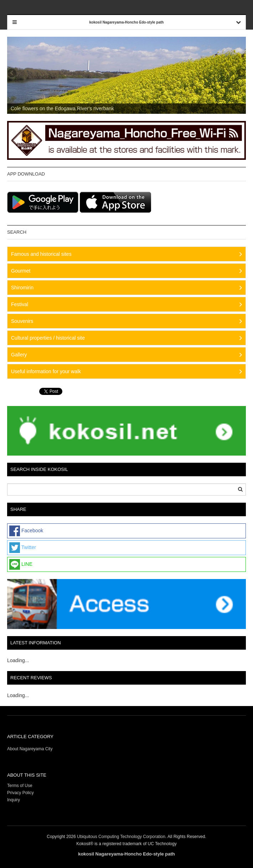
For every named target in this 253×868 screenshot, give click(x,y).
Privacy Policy (21, 793)
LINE (21, 564)
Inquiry (14, 800)
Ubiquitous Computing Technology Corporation (121, 837)
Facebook (26, 531)
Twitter (23, 548)
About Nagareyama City (30, 749)
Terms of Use (20, 786)
